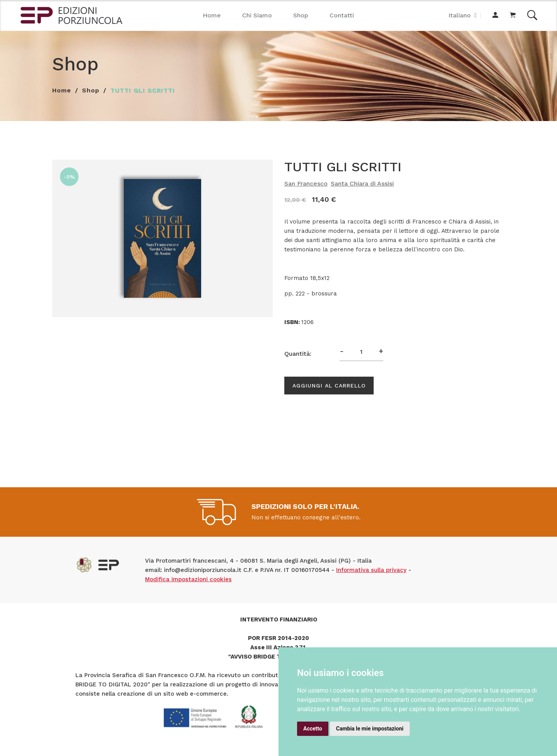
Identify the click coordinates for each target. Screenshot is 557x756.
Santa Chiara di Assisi (362, 183)
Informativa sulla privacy (371, 570)
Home (212, 15)
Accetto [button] (313, 729)
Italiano (460, 15)
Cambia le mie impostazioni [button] (370, 729)
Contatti (342, 15)
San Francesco (306, 183)
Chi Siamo (257, 15)
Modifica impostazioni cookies (188, 579)
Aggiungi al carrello (329, 386)
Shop (301, 15)
